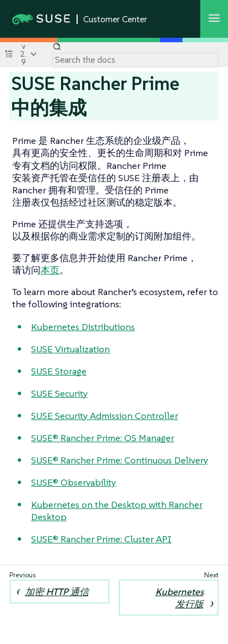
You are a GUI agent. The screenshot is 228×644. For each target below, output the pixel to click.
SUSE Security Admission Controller (105, 416)
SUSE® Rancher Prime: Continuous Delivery (120, 460)
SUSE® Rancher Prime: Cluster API (101, 539)
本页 (50, 270)
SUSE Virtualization (70, 349)
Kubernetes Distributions (83, 327)
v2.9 (23, 54)
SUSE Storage (59, 371)
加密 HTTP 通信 (57, 592)
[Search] (135, 60)
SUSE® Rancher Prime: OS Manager (103, 438)
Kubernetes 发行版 (179, 598)
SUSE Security (59, 393)
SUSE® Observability (74, 482)
